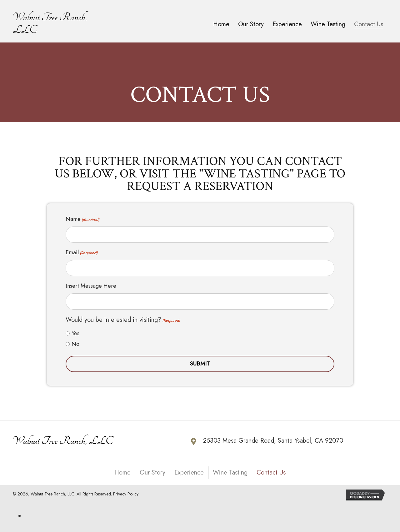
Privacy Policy (126, 489)
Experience (189, 468)
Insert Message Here (91, 283)
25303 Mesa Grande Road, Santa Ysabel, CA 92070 (273, 436)
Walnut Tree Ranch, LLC (63, 436)
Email (82, 251)
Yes (75, 329)
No (75, 339)
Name (82, 219)
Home (122, 468)
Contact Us (271, 468)
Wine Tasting (230, 468)
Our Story (152, 468)
